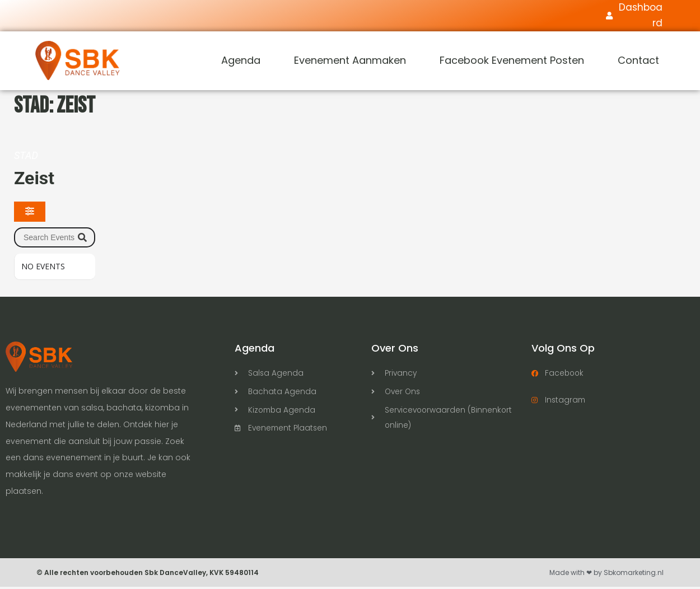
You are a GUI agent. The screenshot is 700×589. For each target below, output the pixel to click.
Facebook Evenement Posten (512, 62)
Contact (638, 62)
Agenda (241, 62)
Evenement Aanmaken (350, 62)
